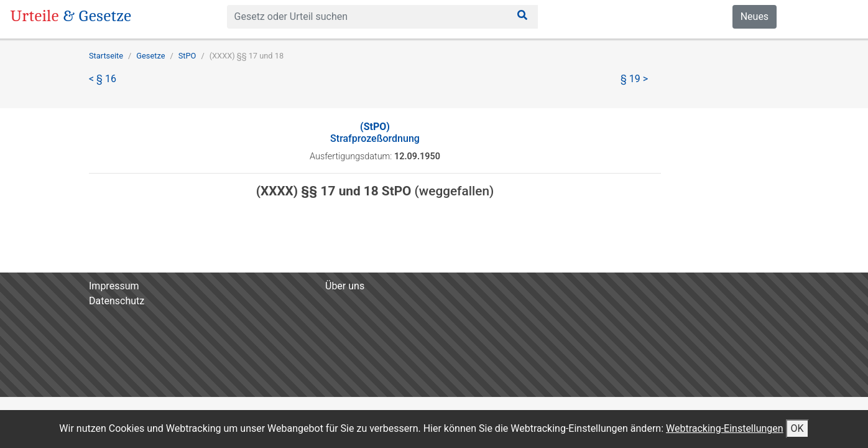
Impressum (114, 286)
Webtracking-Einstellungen (725, 428)
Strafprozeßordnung (375, 133)
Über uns (345, 286)
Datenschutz (117, 301)
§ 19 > (634, 79)
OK (797, 428)
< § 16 (103, 79)
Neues (755, 16)
